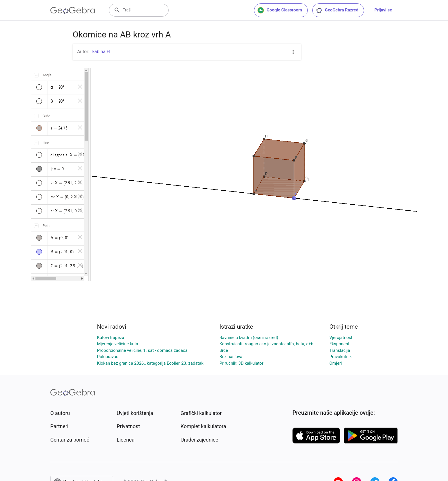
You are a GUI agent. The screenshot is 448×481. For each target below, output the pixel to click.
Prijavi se (383, 10)
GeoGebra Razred (337, 10)
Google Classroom (280, 10)
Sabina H (101, 52)
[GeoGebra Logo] (73, 10)
